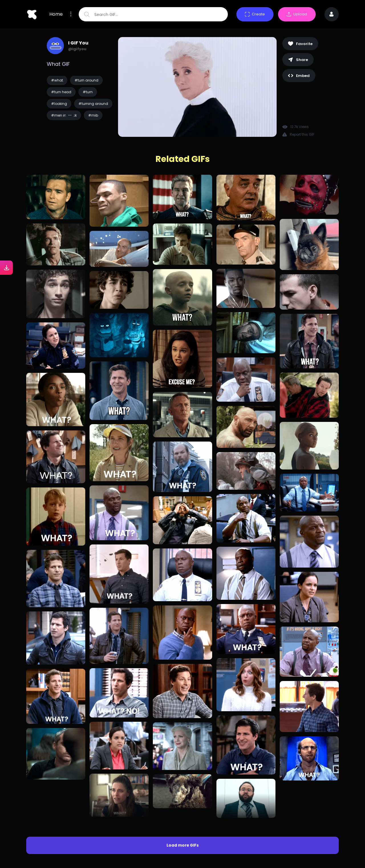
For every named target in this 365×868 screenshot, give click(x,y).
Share (298, 60)
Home (56, 14)
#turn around (86, 80)
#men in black (64, 115)
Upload (297, 14)
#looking (59, 104)
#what (57, 80)
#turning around (93, 104)
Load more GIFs (183, 807)
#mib (93, 115)
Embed (299, 76)
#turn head (61, 92)
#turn (88, 92)
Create (255, 14)
